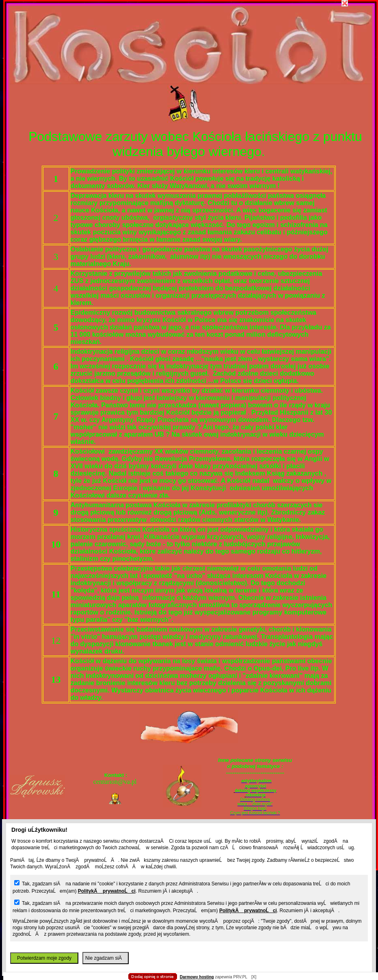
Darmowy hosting (197, 977)
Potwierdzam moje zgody (44, 958)
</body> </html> (189, 41)
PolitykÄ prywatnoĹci (107, 891)
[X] (254, 977)
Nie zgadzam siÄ (106, 958)
